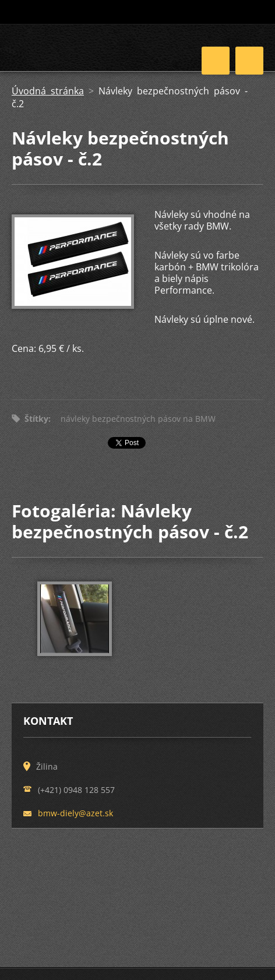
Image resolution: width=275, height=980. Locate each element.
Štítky (36, 419)
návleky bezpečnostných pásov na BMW (138, 419)
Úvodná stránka (48, 91)
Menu (249, 61)
